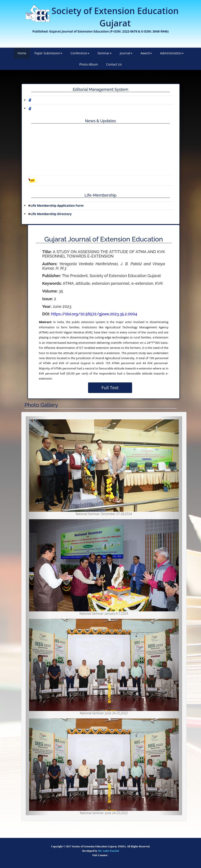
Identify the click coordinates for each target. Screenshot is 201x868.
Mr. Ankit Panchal (108, 851)
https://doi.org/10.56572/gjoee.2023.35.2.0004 (94, 314)
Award (146, 53)
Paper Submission (48, 53)
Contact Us (114, 64)
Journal (126, 53)
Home (22, 53)
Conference (80, 53)
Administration (172, 53)
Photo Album (89, 64)
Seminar (105, 53)
